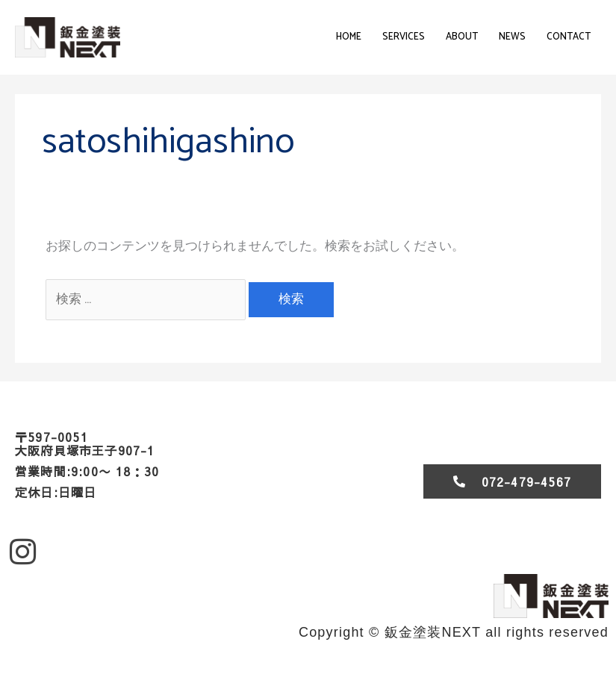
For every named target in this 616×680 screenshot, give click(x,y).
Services (404, 37)
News (512, 37)
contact (569, 37)
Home (349, 37)
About (462, 37)
